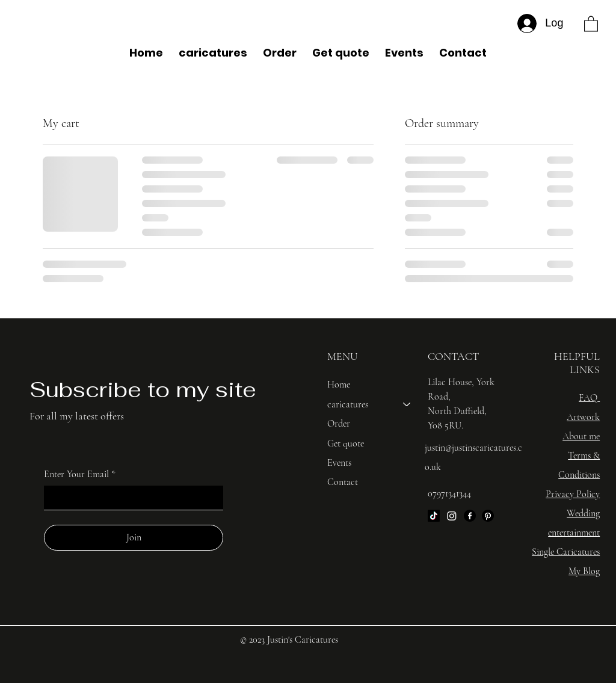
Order (339, 424)
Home (339, 385)
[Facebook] (470, 516)
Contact (343, 482)
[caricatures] (407, 404)
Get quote (346, 443)
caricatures (348, 404)
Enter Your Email (80, 474)
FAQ (588, 398)
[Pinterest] (488, 516)
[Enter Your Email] (130, 498)
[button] (591, 23)
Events (339, 463)
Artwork (583, 417)
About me (581, 436)
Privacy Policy (573, 494)
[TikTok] (434, 516)
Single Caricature (564, 552)
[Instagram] (452, 516)
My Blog (584, 571)
